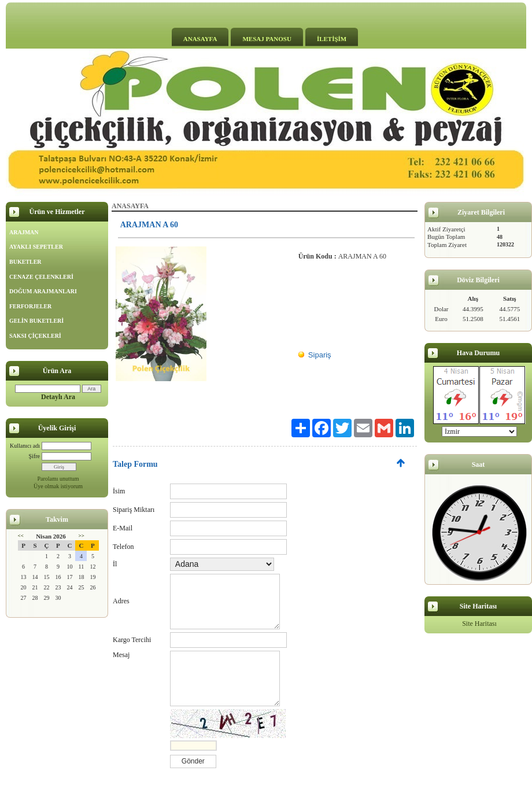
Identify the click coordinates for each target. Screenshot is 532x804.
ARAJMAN (24, 232)
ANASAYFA (200, 39)
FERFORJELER (30, 306)
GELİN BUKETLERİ (36, 321)
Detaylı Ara (58, 397)
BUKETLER (25, 262)
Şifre (34, 456)
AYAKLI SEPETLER (36, 247)
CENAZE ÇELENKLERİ (41, 277)
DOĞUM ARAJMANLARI (43, 291)
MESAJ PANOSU (267, 39)
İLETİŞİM (332, 39)
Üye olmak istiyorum (58, 486)
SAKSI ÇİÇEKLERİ (35, 336)
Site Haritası (479, 624)
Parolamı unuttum (58, 479)
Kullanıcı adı (25, 446)
